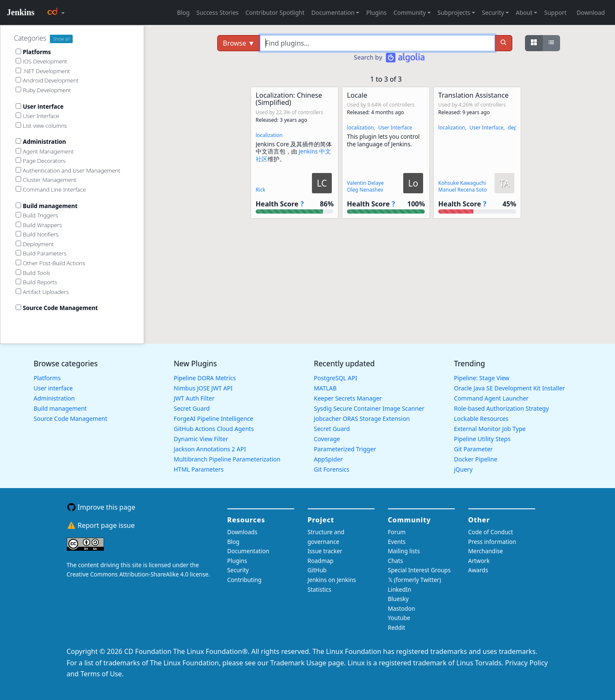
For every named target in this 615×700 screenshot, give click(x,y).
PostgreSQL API (336, 378)
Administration (54, 398)
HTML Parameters (199, 469)
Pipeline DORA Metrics (205, 378)
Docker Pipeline (476, 459)
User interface (53, 388)
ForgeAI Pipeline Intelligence (213, 419)
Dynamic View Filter (201, 439)
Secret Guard (192, 408)
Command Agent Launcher (491, 398)
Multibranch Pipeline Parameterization (227, 459)
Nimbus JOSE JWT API (203, 388)
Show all (61, 39)
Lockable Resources (481, 419)
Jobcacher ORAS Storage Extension (362, 419)
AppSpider (328, 459)
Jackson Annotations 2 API (210, 449)
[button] (295, 153)
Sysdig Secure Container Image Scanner (369, 408)
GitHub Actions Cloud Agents (214, 429)
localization (269, 135)
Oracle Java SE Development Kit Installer (509, 388)
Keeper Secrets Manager (348, 398)
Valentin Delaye (365, 183)
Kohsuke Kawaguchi (462, 183)
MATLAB (325, 388)
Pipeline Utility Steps (482, 439)
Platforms (47, 378)
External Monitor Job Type (490, 429)
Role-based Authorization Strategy (501, 408)
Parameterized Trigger (345, 449)
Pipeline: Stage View (482, 378)
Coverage (327, 439)
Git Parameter (473, 449)
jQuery (463, 469)
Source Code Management (71, 419)
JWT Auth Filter (194, 398)
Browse (239, 43)
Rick (261, 190)
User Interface (395, 128)
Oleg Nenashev (365, 190)
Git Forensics (332, 469)
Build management (60, 408)
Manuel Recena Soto (463, 190)
